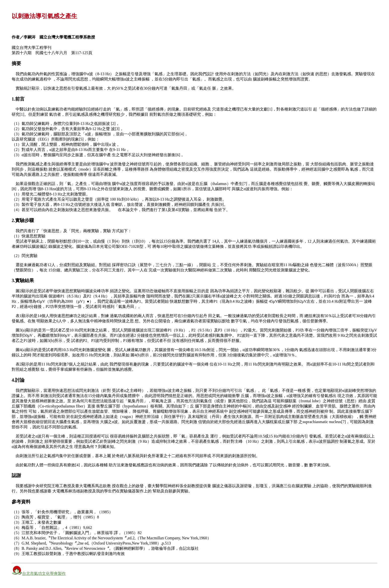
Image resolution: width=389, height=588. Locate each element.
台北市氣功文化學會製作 (44, 573)
